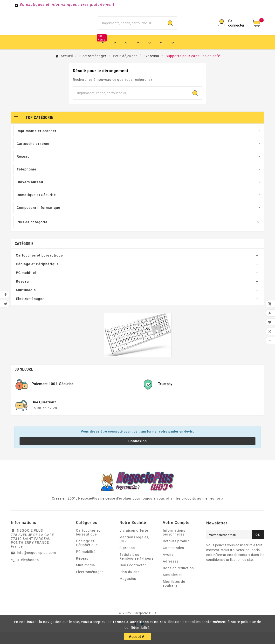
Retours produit (176, 553)
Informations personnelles (174, 544)
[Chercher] (131, 29)
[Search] (170, 29)
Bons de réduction (178, 580)
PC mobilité (26, 285)
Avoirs (168, 566)
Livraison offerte (134, 542)
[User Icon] (232, 29)
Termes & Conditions (131, 622)
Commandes (173, 560)
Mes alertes (173, 587)
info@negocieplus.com (36, 564)
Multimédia (26, 302)
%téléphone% (28, 572)
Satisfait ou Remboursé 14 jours (137, 568)
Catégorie (24, 255)
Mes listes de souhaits (174, 595)
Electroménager (30, 311)
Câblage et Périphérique (37, 276)
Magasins (128, 590)
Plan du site (130, 584)
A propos (127, 560)
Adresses (171, 573)
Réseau (22, 293)
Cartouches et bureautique (39, 267)
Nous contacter (133, 577)
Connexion (138, 453)
